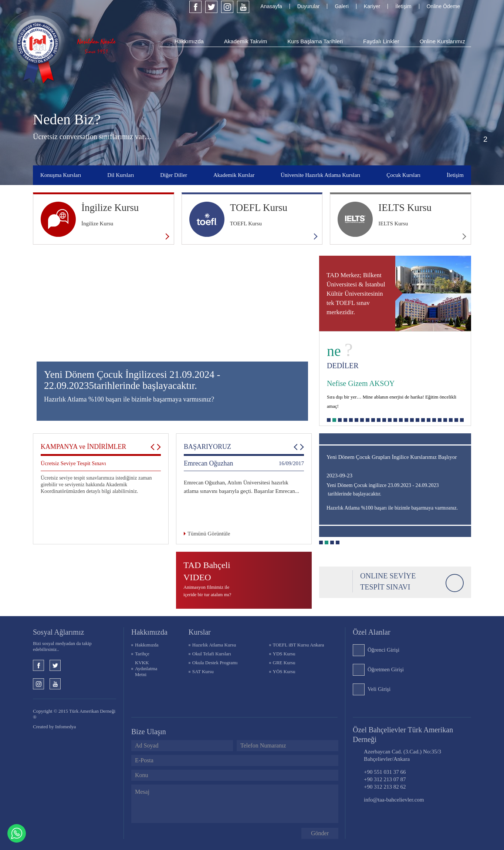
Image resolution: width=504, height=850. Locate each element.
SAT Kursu (203, 671)
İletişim (403, 6)
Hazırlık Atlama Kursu (214, 645)
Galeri (341, 6)
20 (434, 420)
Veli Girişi (379, 689)
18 (423, 420)
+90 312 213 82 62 (385, 787)
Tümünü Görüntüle (209, 534)
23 (451, 420)
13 (395, 420)
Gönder (320, 833)
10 (379, 420)
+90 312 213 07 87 (385, 779)
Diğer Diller (174, 175)
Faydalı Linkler (381, 41)
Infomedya (65, 727)
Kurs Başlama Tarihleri (315, 41)
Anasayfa (271, 6)
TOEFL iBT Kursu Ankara (299, 645)
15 (406, 420)
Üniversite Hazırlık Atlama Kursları (320, 175)
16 (412, 420)
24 (456, 420)
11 (384, 420)
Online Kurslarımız (442, 41)
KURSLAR (200, 632)
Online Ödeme (443, 6)
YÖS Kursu (284, 671)
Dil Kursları (121, 175)
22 (445, 420)
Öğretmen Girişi (386, 669)
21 (440, 420)
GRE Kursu (284, 663)
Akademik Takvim (246, 41)
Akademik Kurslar (234, 175)
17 (417, 420)
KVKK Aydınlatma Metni (146, 668)
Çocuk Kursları (403, 175)
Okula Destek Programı (215, 663)
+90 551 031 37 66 (385, 772)
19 (429, 420)
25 (462, 420)
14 (401, 420)
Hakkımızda (189, 41)
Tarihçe (142, 654)
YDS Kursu (284, 654)
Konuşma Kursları (61, 175)
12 (390, 420)
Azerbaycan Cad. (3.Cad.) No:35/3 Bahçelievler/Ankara (402, 755)
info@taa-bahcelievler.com (394, 800)
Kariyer (372, 6)
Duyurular (309, 6)
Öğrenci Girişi (383, 650)
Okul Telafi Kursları (212, 654)
